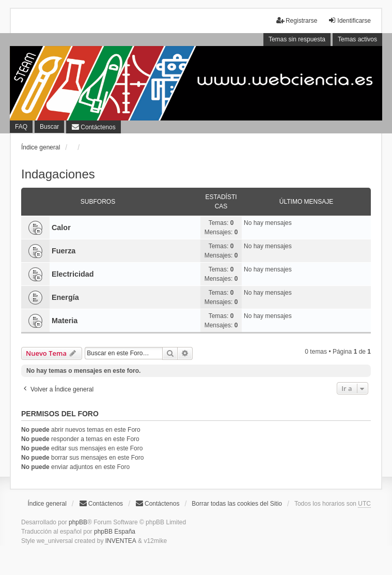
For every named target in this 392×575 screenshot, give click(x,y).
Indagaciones (58, 174)
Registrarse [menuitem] (297, 20)
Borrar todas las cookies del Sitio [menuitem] (237, 504)
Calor (61, 228)
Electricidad (73, 274)
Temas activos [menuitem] (357, 39)
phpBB (78, 522)
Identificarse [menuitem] (349, 20)
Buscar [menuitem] (49, 127)
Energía (65, 297)
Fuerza (64, 251)
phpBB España (115, 532)
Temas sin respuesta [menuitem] (297, 39)
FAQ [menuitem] (21, 127)
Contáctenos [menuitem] (101, 503)
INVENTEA (121, 541)
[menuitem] (93, 127)
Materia (65, 321)
